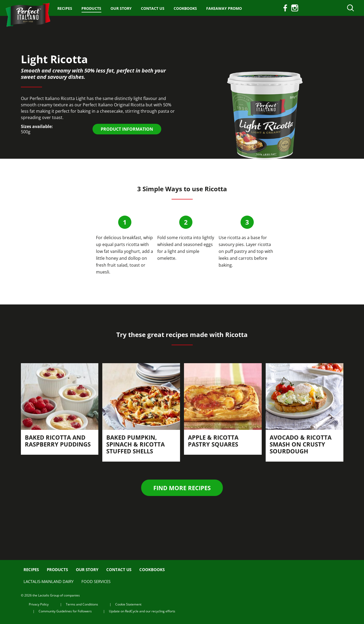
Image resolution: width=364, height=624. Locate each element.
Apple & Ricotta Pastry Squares (213, 441)
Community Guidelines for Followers (65, 611)
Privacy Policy (39, 604)
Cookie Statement (128, 604)
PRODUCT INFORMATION (127, 129)
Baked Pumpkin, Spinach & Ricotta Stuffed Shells (135, 444)
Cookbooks (185, 8)
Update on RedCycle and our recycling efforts (142, 611)
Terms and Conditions (82, 604)
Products (91, 8)
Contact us (153, 8)
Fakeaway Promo (224, 8)
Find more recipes (182, 488)
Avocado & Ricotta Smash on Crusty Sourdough (301, 444)
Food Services (96, 581)
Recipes (65, 8)
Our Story (121, 8)
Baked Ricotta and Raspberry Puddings (58, 441)
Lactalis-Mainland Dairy (49, 581)
